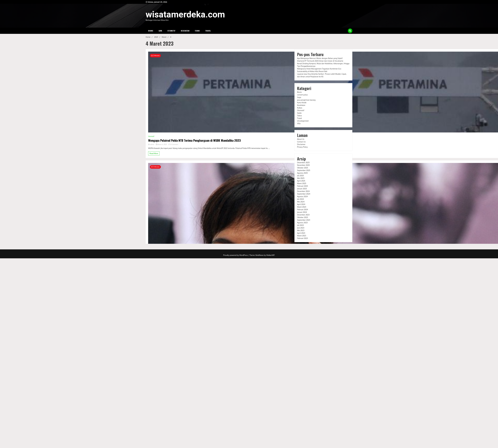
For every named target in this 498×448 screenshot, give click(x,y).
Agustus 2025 (302, 173)
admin (151, 144)
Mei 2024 (301, 202)
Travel (208, 31)
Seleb (299, 113)
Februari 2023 (302, 238)
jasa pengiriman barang (306, 100)
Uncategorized (303, 121)
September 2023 (304, 220)
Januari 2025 (302, 189)
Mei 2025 (301, 178)
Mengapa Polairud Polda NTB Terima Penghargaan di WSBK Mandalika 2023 (194, 140)
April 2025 (301, 181)
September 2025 (304, 170)
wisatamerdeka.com (185, 14)
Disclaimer (301, 144)
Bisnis (151, 31)
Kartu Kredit (302, 103)
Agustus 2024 (302, 196)
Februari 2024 (302, 210)
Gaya (160, 31)
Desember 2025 (303, 162)
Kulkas (300, 108)
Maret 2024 (302, 207)
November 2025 (303, 165)
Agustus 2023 (302, 223)
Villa (299, 123)
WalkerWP (270, 255)
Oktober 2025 (302, 168)
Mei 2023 (301, 230)
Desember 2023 (303, 215)
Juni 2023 (301, 228)
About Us (301, 139)
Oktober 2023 (302, 217)
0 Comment (174, 144)
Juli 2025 (300, 176)
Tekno (197, 31)
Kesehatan (185, 31)
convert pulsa (302, 95)
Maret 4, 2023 (162, 144)
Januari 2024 (302, 212)
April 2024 (301, 204)
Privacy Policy (302, 147)
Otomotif (171, 31)
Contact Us (301, 142)
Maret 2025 (302, 183)
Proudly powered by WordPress (236, 255)
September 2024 (304, 194)
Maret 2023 (302, 236)
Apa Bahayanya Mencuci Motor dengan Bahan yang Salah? (320, 58)
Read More (154, 153)
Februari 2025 (302, 186)
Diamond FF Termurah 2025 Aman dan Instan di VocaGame (320, 61)
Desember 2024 (303, 191)
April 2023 (301, 233)
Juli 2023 (300, 225)
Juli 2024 (300, 199)
